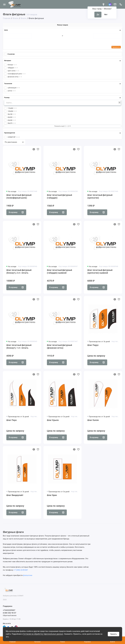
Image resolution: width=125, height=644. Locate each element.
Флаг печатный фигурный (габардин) (59, 196)
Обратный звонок (10, 615)
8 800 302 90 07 (10, 613)
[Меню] (4, 4)
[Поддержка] (121, 4)
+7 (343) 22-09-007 (21, 570)
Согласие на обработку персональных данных (43, 634)
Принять (114, 634)
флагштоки (28, 575)
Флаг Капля (93, 420)
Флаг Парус (93, 345)
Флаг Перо (11, 420)
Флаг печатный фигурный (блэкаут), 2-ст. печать (19, 271)
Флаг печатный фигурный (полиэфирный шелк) (19, 196)
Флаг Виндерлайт (15, 495)
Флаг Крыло (53, 420)
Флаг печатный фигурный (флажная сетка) (59, 346)
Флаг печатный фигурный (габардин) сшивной (59, 271)
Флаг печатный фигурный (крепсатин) (100, 196)
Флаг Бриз (52, 495)
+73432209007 (9, 610)
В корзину (16, 212)
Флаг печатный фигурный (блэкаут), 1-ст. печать (19, 346)
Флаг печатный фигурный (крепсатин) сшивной (100, 271)
